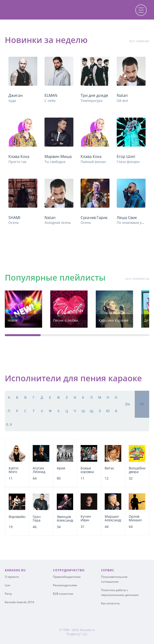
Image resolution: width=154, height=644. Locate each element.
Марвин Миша (58, 156)
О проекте (12, 577)
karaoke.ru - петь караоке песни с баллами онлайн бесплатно (44, 9)
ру (142, 404)
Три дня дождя (94, 95)
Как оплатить (110, 603)
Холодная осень (58, 223)
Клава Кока (19, 156)
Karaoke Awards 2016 (19, 602)
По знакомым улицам (134, 223)
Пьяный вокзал (93, 162)
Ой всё (122, 101)
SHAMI (14, 218)
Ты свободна (55, 162)
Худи (12, 101)
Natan (122, 95)
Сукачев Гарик (94, 218)
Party (8, 594)
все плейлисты (137, 279)
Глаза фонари (128, 162)
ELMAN (51, 95)
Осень (14, 223)
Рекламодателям (65, 585)
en (128, 404)
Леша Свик (127, 218)
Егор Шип (126, 156)
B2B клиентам (63, 594)
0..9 (9, 424)
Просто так (17, 162)
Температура (92, 101)
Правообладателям (67, 577)
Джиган (16, 95)
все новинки (139, 41)
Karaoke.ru (87, 630)
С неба (50, 101)
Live (7, 585)
